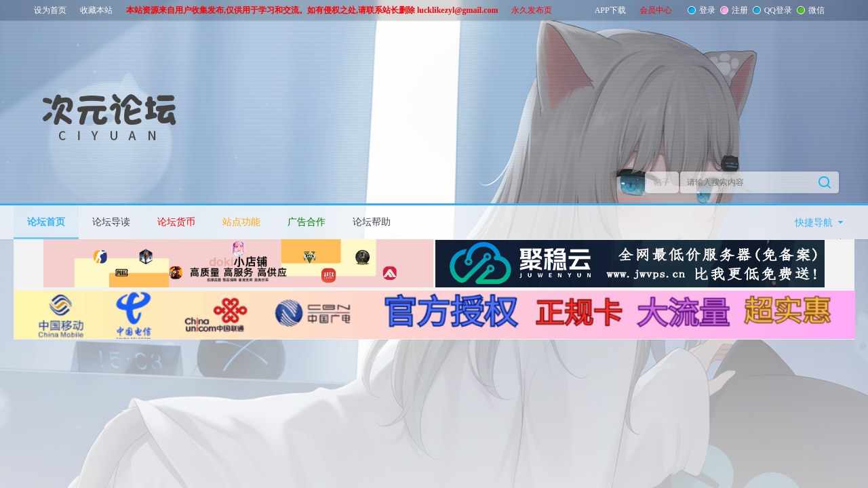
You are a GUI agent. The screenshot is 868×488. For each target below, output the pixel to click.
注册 (738, 10)
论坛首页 (46, 222)
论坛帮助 (372, 222)
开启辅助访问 (837, 9)
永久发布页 (532, 10)
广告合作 (307, 222)
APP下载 (610, 10)
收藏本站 (96, 10)
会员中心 (656, 10)
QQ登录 (777, 10)
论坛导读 (111, 222)
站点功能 (241, 222)
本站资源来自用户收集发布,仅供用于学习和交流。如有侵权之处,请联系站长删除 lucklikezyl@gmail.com (312, 10)
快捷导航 (814, 223)
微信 (815, 10)
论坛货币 (176, 222)
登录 (706, 10)
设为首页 (50, 10)
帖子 (662, 182)
